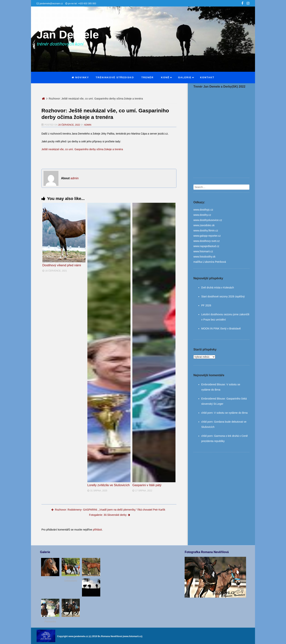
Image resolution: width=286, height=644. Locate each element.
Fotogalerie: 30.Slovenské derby (110, 515)
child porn (207, 413)
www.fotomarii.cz (203, 251)
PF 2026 (206, 305)
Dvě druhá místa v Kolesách (218, 288)
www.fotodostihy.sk (204, 257)
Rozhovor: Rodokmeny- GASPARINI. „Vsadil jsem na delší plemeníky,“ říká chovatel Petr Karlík (108, 510)
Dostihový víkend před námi (62, 265)
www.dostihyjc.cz (203, 210)
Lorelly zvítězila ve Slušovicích (109, 485)
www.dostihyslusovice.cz (208, 220)
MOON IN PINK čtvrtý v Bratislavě (221, 329)
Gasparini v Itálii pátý (147, 485)
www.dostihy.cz (202, 215)
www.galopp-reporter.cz (207, 236)
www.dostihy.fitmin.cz (206, 231)
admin (88, 125)
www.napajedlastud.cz (206, 246)
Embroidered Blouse (213, 384)
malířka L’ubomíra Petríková (210, 262)
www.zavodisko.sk (204, 225)
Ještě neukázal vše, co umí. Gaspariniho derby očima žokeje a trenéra (82, 149)
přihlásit (97, 530)
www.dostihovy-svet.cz (207, 241)
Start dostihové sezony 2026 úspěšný (223, 296)
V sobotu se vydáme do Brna (231, 413)
